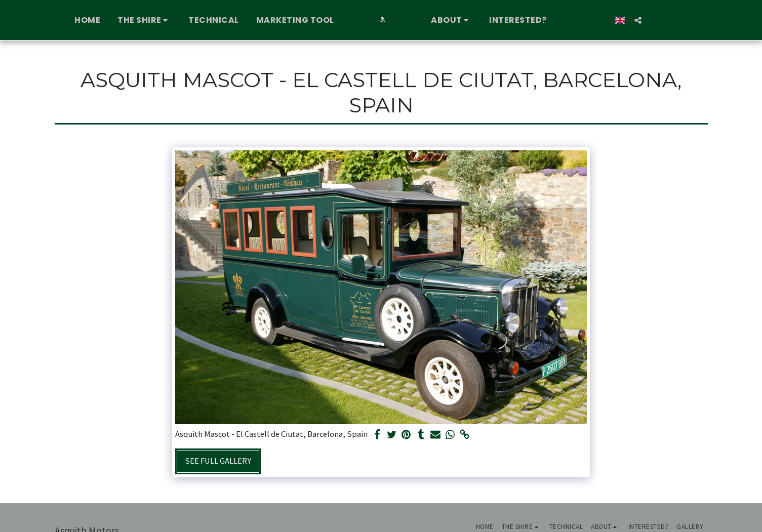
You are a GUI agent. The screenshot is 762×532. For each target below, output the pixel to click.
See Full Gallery (218, 461)
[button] (140, 20)
